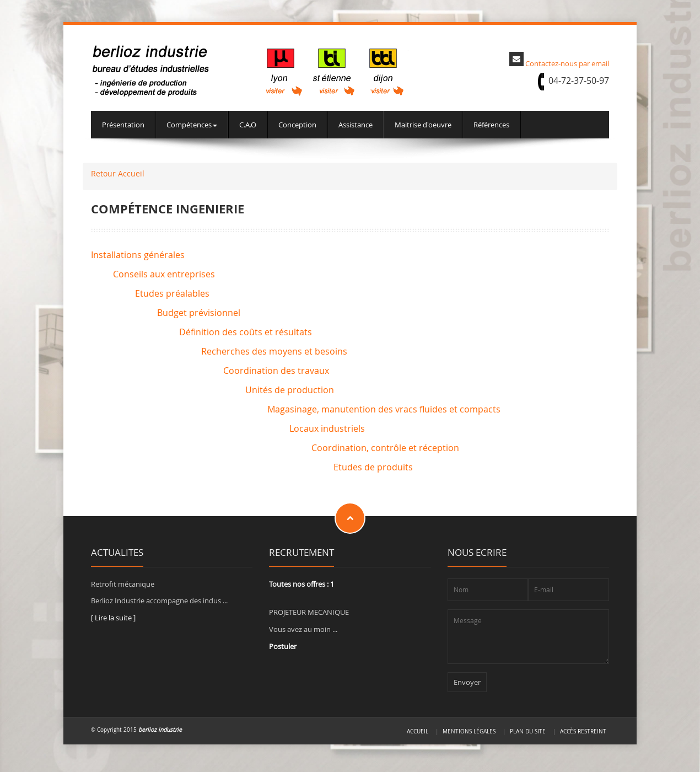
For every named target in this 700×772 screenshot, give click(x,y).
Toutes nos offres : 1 (301, 584)
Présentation (123, 125)
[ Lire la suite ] (113, 618)
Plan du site (528, 731)
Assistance (356, 125)
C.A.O (248, 125)
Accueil (418, 731)
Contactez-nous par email (567, 63)
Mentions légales (469, 731)
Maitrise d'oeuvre (423, 125)
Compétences (192, 125)
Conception (297, 125)
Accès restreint (583, 731)
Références (491, 125)
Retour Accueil (118, 173)
